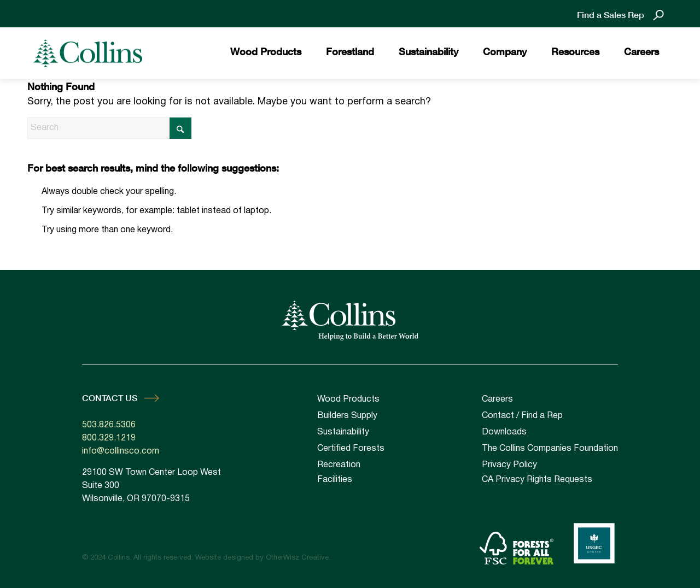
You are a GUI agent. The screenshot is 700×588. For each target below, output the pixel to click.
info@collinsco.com (121, 451)
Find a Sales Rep (611, 14)
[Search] (109, 128)
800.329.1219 (109, 438)
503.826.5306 (109, 425)
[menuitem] (266, 53)
